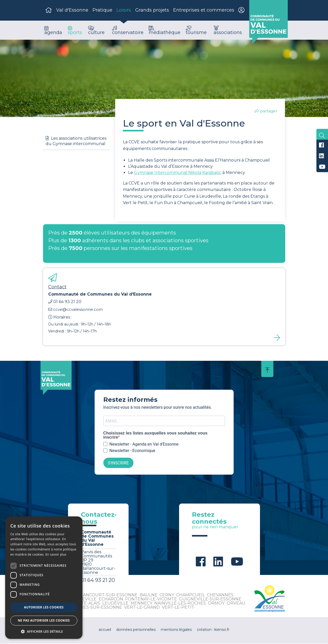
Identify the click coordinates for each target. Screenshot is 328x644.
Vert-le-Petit (178, 608)
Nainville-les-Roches (180, 604)
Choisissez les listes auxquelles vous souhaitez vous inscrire (155, 436)
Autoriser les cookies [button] (44, 607)
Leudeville (115, 604)
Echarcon (111, 600)
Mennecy (141, 604)
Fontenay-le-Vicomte (151, 600)
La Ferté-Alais (83, 604)
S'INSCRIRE (118, 463)
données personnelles (136, 630)
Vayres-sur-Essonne (97, 608)
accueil (105, 630)
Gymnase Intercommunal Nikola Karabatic (178, 173)
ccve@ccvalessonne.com (75, 310)
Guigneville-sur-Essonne (210, 600)
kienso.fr (222, 630)
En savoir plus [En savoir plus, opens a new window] (56, 554)
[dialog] (44, 578)
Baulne (149, 595)
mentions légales (176, 630)
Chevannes (220, 595)
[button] (44, 631)
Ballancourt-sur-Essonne (105, 595)
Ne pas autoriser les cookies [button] (44, 620)
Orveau (236, 604)
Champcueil (191, 595)
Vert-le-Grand (142, 608)
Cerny (167, 595)
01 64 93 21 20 (65, 302)
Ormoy (216, 604)
